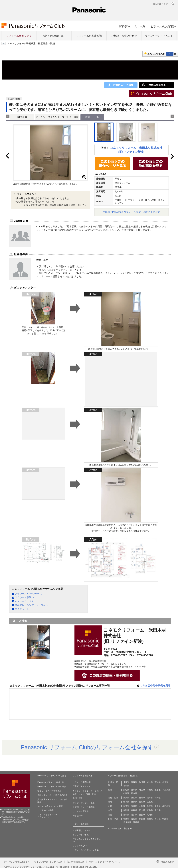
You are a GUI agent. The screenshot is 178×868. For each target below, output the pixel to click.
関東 (110, 790)
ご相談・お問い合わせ (124, 36)
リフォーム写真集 (81, 811)
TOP (9, 44)
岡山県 (142, 810)
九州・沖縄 (113, 819)
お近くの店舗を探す (54, 36)
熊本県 (150, 819)
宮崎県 (165, 819)
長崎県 (142, 819)
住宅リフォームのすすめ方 (49, 791)
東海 (110, 802)
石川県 (142, 798)
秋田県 (142, 782)
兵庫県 (150, 806)
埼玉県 (142, 790)
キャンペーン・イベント (159, 36)
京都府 (134, 806)
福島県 (126, 786)
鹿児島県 (127, 822)
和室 (94, 794)
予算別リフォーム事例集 (84, 807)
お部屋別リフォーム (82, 830)
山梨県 (126, 793)
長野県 (158, 798)
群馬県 (134, 790)
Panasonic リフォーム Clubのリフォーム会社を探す (87, 747)
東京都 (158, 790)
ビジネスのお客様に (46, 810)
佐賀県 (134, 819)
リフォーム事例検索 (25, 44)
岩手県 (150, 782)
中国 (110, 810)
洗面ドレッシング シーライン (31, 605)
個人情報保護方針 (76, 862)
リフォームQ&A (80, 846)
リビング (98, 791)
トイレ (81, 794)
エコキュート (22, 609)
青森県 (134, 782)
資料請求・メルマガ (132, 26)
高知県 (150, 815)
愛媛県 (142, 815)
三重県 (150, 802)
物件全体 (22, 117)
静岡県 (134, 802)
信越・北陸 (113, 798)
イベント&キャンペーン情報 (50, 806)
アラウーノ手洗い (24, 597)
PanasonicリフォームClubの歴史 (52, 786)
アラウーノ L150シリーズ (29, 594)
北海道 (126, 782)
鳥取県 (126, 810)
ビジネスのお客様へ (164, 26)
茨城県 (126, 790)
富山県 (134, 798)
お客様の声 (78, 816)
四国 (110, 815)
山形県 (165, 782)
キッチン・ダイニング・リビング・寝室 (57, 117)
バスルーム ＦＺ (24, 601)
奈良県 (158, 806)
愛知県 (142, 802)
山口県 (158, 810)
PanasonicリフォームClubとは (51, 782)
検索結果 (43, 44)
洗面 (88, 794)
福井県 (150, 798)
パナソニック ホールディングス (104, 862)
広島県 (150, 810)
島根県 (134, 810)
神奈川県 (166, 790)
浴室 (75, 794)
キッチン (77, 791)
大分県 (158, 819)
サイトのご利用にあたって (17, 862)
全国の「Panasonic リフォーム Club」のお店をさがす (132, 212)
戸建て (76, 786)
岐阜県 (126, 802)
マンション (85, 786)
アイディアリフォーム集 (84, 803)
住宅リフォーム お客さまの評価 (52, 795)
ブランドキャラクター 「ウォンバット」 (47, 816)
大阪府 (142, 806)
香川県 (134, 815)
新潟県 (126, 798)
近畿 (110, 806)
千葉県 (150, 790)
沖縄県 (136, 822)
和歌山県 (166, 806)
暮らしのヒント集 (81, 835)
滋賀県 (126, 806)
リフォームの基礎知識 (89, 36)
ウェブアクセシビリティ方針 (48, 862)
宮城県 (158, 782)
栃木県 (134, 793)
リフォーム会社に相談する (120, 828)
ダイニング (87, 791)
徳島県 (126, 815)
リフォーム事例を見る (19, 36)
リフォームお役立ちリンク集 (86, 850)
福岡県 (126, 819)
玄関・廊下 (78, 798)
